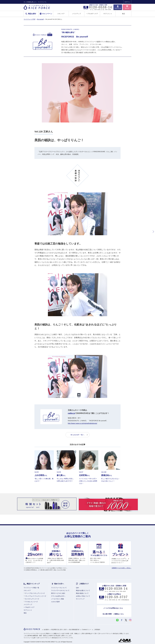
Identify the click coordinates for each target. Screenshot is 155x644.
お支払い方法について (83, 596)
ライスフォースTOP (29, 19)
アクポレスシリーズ (31, 602)
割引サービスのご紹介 (58, 593)
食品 (124, 14)
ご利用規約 (97, 630)
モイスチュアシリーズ (32, 599)
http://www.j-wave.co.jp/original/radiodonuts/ (82, 423)
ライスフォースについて (59, 588)
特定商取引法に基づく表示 (59, 630)
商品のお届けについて (83, 590)
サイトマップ (80, 599)
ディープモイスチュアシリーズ (35, 593)
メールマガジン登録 (58, 599)
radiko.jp (71, 413)
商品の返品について (82, 593)
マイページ (118, 8)
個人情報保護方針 (74, 630)
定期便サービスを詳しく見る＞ (122, 568)
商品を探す (32, 14)
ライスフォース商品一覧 (31, 588)
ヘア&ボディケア (29, 607)
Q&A (77, 588)
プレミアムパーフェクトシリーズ (36, 596)
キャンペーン (47, 14)
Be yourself (40, 19)
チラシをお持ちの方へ (58, 596)
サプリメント (108, 14)
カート (127, 8)
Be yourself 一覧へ (77, 435)
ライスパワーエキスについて (60, 590)
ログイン (127, 2)
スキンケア (61, 14)
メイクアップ (77, 14)
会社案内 (46, 630)
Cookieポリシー (87, 630)
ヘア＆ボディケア (92, 14)
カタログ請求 (55, 602)
